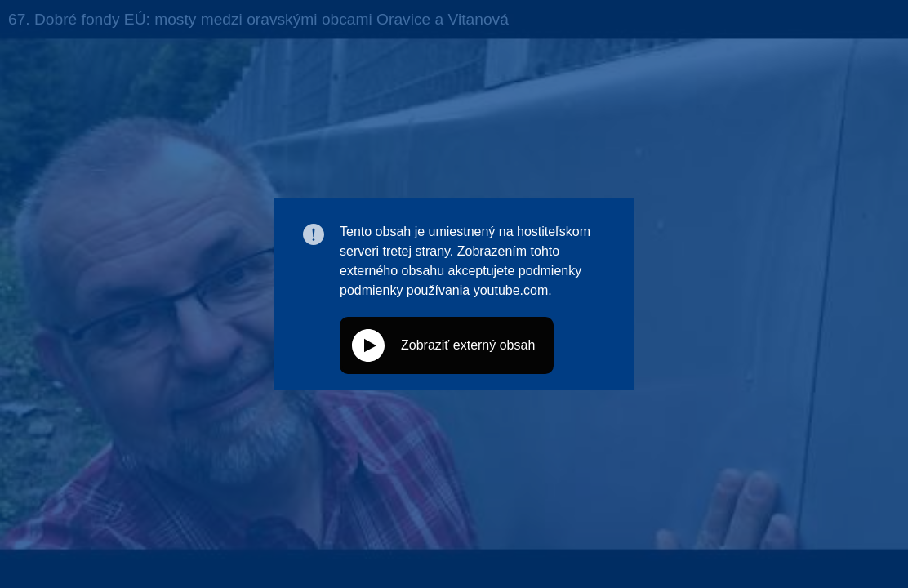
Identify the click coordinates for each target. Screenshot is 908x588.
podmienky (371, 290)
